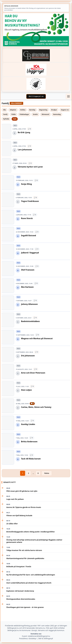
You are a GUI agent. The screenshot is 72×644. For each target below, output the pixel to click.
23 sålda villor (12, 524)
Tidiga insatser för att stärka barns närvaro (24, 550)
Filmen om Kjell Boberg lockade (19, 515)
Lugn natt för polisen (15, 499)
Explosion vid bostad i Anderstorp (20, 591)
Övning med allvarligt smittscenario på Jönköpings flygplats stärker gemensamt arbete (34, 541)
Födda (13, 114)
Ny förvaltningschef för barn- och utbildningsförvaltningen (31, 575)
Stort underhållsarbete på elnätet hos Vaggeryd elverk (29, 583)
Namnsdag (57, 114)
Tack (15, 119)
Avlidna (23, 110)
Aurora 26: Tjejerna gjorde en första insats (24, 507)
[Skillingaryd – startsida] (36, 96)
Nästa (47, 473)
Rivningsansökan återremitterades (21, 599)
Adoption (13, 110)
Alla (4, 110)
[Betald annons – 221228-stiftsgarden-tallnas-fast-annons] (36, 84)
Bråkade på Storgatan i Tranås (19, 566)
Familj (5, 114)
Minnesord (45, 114)
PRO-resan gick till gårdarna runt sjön (22, 491)
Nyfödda (6, 119)
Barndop (32, 110)
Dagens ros (65, 110)
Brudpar (54, 110)
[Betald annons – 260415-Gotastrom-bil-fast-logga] (36, 55)
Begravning (43, 110)
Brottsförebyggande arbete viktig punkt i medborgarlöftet (31, 532)
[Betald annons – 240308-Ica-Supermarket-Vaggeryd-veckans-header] (36, 70)
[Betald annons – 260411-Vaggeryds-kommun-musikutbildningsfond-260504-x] (36, 30)
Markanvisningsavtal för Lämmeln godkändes (25, 558)
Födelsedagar (24, 114)
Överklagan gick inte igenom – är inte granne (25, 607)
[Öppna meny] (68, 96)
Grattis (35, 114)
